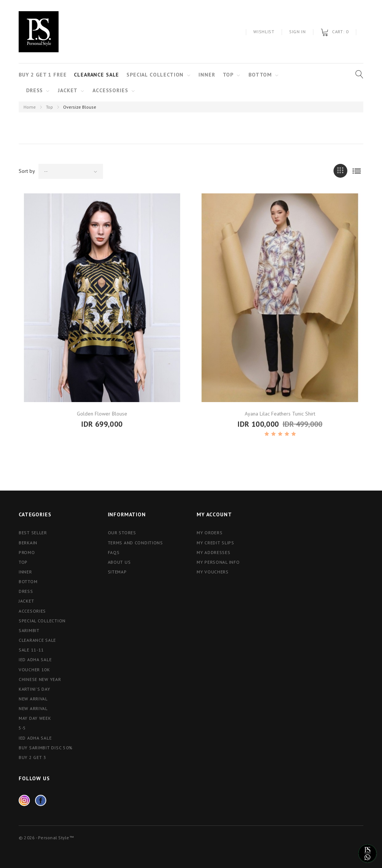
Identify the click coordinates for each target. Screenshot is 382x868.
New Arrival (33, 708)
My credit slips (215, 543)
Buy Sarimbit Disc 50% (46, 748)
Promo (27, 552)
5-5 (22, 728)
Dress (35, 90)
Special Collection (155, 75)
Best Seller (33, 533)
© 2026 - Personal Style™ (46, 838)
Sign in (298, 32)
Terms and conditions (135, 543)
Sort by (27, 171)
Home (30, 107)
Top (49, 107)
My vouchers (213, 572)
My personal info (218, 562)
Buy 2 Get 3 (32, 757)
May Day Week (35, 718)
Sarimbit (29, 630)
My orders (209, 533)
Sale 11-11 (31, 650)
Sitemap (117, 572)
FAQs (114, 552)
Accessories (110, 90)
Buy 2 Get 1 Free (43, 75)
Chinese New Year (40, 679)
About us (119, 562)
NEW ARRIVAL (33, 699)
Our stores (122, 533)
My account (214, 514)
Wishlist (264, 32)
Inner (207, 75)
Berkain (28, 543)
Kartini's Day (34, 689)
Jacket (68, 90)
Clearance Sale (96, 75)
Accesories (32, 611)
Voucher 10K (34, 670)
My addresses (214, 552)
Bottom (260, 75)
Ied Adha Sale (35, 659)
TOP (228, 75)
